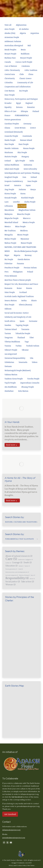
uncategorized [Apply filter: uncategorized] (11, 354)
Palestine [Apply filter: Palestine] (8, 263)
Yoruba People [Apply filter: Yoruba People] (33, 379)
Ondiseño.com (23, 863)
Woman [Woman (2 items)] (11, 585)
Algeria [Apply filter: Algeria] (23, 33)
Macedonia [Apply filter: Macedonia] (9, 210)
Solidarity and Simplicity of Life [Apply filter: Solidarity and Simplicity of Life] (18, 317)
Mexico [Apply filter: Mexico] (8, 226)
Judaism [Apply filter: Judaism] (22, 189)
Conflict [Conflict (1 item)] (8, 563)
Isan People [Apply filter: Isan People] (32, 181)
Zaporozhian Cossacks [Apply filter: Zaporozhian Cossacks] (30, 383)
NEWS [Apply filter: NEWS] (7, 251)
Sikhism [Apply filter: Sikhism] (8, 309)
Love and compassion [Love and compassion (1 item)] (12, 575)
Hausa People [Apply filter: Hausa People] (29, 148)
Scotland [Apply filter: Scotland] (23, 292)
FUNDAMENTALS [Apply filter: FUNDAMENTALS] (22, 115)
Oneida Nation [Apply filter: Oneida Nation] (24, 259)
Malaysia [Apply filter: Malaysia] (9, 214)
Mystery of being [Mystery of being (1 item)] (24, 575)
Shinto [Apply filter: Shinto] (34, 300)
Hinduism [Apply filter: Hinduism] (9, 152)
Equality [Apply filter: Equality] (8, 107)
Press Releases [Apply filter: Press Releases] (11, 276)
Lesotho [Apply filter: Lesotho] (16, 202)
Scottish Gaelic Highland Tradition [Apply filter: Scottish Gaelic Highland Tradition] (19, 296)
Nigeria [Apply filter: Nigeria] (17, 255)
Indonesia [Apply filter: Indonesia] (28, 165)
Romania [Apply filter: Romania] (8, 288)
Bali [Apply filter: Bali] (29, 45)
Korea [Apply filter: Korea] (23, 194)
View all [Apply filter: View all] (8, 25)
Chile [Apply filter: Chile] (22, 74)
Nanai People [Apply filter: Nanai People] (26, 243)
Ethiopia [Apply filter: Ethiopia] (24, 111)
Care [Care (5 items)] (11, 559)
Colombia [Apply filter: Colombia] (9, 82)
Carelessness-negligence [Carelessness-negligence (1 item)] (25, 560)
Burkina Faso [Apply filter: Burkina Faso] (10, 58)
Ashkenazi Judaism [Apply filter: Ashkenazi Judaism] (13, 41)
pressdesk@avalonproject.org (14, 838)
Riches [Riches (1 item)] (32, 579)
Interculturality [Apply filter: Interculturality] (30, 169)
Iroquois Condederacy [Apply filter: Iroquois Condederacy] (14, 181)
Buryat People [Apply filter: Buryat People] (26, 58)
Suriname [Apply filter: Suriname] (33, 321)
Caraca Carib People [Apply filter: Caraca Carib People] (24, 62)
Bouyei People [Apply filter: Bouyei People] (10, 54)
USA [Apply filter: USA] (32, 358)
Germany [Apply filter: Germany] (27, 124)
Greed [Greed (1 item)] (21, 569)
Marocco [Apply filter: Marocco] (27, 218)
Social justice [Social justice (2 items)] (13, 582)
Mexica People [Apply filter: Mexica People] (29, 222)
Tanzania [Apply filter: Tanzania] (25, 329)
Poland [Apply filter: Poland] (30, 272)
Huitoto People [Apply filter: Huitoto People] (11, 157)
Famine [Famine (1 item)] (27, 566)
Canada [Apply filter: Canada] (8, 62)
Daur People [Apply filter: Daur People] (10, 95)
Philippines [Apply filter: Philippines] (18, 272)
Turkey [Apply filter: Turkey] (19, 346)
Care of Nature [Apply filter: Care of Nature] (11, 66)
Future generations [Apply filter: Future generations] (13, 120)
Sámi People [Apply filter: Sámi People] (10, 292)
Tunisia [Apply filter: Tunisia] (8, 346)
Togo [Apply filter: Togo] (27, 342)
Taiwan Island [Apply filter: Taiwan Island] (11, 329)
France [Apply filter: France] (7, 115)
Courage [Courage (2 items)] (17, 563)
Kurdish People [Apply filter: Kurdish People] (28, 198)
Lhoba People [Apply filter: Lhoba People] (30, 202)
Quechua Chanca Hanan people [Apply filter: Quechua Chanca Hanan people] (18, 280)
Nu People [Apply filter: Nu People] (9, 259)
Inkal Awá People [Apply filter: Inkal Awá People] (12, 169)
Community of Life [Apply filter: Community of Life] (25, 82)
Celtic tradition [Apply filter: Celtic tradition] (31, 70)
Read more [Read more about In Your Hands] (12, 445)
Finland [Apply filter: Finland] (36, 111)
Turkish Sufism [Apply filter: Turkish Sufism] (33, 346)
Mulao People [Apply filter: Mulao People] (10, 239)
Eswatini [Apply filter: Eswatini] (31, 107)
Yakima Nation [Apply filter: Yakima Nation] (11, 375)
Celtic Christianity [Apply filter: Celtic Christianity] (12, 70)
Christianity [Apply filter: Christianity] (10, 78)
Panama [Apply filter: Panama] (20, 263)
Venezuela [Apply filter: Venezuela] (23, 362)
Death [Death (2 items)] (28, 563)
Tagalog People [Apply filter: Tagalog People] (22, 325)
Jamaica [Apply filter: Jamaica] (18, 185)
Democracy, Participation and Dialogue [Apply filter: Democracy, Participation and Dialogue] (21, 99)
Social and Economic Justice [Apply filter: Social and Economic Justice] (17, 313)
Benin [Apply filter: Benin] (23, 50)
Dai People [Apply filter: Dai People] (24, 91)
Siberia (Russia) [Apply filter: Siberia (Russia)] (26, 305)
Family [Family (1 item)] (21, 566)
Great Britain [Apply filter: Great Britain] (20, 128)
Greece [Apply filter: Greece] (33, 128)
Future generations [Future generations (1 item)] (11, 569)
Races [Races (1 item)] (33, 575)
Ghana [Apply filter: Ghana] (7, 128)
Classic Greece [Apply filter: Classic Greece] (25, 78)
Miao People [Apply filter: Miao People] (20, 226)
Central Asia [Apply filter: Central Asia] (10, 74)
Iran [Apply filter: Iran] (24, 177)
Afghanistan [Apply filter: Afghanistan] (21, 25)
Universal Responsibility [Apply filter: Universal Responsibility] (15, 358)
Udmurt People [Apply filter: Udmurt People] (11, 350)
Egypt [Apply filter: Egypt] (19, 103)
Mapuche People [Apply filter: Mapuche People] (12, 218)
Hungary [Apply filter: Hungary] (25, 157)
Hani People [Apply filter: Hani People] (24, 144)
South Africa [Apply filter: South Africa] (10, 321)
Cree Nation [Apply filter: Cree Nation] (10, 91)
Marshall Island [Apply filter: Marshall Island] (11, 222)
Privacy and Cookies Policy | (18, 865)
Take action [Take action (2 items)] (28, 582)
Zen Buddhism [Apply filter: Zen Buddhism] (11, 387)
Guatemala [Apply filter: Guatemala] (27, 136)
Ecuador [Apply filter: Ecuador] (8, 103)
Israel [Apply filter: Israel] (7, 185)
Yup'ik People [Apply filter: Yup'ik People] (10, 383)
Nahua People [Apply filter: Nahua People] (10, 243)
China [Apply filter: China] (31, 74)
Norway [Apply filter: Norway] (28, 255)
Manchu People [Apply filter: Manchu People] (24, 214)
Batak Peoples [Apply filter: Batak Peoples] (10, 50)
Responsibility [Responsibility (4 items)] (17, 578)
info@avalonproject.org (29, 794)
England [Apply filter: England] (29, 103)
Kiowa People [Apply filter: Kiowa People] (10, 194)
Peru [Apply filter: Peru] (7, 272)
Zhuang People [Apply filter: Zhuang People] (28, 387)
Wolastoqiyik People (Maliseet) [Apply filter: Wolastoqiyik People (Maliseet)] (18, 370)
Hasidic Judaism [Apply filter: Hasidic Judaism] (12, 148)
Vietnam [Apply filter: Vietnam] (8, 366)
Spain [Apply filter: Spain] (22, 321)
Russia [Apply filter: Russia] (29, 288)
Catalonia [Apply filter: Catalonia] (26, 66)
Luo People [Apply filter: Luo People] (22, 206)
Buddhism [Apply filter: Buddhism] (25, 54)
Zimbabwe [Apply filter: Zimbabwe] (9, 391)
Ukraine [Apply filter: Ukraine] (25, 350)
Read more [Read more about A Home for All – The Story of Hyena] (12, 500)
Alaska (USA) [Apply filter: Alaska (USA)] (10, 33)
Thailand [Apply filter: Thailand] (21, 338)
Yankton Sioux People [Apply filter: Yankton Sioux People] (14, 379)
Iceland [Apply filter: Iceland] (8, 161)
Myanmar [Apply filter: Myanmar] (25, 239)
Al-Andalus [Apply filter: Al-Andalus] (24, 29)
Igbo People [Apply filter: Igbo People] (20, 161)
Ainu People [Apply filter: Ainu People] (10, 29)
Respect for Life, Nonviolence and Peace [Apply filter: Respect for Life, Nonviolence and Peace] (21, 284)
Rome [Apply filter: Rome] (19, 288)
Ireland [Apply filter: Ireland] (34, 177)
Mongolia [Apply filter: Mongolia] (9, 235)
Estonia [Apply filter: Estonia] (19, 107)
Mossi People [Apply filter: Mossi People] (23, 235)
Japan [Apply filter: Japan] (28, 185)
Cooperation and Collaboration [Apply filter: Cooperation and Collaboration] (18, 87)
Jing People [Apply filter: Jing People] (9, 189)
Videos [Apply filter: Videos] (35, 362)
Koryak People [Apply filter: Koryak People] (11, 198)
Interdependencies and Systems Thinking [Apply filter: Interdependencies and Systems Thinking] (22, 173)
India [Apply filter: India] (32, 161)
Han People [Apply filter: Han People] (9, 144)
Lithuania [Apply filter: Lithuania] (9, 206)
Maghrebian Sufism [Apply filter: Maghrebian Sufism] (27, 210)
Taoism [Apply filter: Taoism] (8, 333)
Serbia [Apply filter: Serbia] (24, 300)
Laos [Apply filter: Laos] (7, 202)
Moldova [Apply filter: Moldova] (24, 231)
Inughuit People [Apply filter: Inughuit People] (11, 177)
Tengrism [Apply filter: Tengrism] (9, 338)
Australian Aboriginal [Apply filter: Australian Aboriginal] (14, 45)
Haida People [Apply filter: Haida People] (10, 140)
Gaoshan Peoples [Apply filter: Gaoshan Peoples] (12, 124)
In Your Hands (12, 422)
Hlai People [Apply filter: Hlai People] (22, 152)
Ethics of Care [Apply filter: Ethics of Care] (10, 111)
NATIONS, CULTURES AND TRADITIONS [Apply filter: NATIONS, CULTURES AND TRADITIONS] (20, 247)
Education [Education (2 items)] (12, 566)
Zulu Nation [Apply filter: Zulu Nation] (23, 391)
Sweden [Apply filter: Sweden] (8, 325)
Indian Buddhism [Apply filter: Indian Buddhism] (12, 165)
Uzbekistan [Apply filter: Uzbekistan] (9, 362)
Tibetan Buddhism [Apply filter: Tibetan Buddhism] (12, 342)
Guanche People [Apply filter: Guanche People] (11, 136)
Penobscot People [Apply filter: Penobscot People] (12, 268)
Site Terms (31, 865)
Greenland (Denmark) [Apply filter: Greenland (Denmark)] (14, 132)
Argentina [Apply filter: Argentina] (35, 33)
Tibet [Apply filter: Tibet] (32, 338)
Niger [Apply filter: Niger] (7, 255)
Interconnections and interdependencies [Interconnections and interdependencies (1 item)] (17, 572)
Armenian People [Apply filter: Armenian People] (12, 37)
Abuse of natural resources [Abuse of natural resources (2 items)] (19, 556)
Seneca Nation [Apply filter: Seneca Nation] (11, 300)
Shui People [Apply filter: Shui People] (9, 305)
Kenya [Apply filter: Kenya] (33, 189)
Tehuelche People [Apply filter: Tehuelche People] (23, 333)
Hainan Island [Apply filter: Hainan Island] (26, 140)
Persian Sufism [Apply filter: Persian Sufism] (30, 268)
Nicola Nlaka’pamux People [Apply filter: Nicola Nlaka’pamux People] (26, 251)
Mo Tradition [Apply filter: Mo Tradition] (10, 231)
